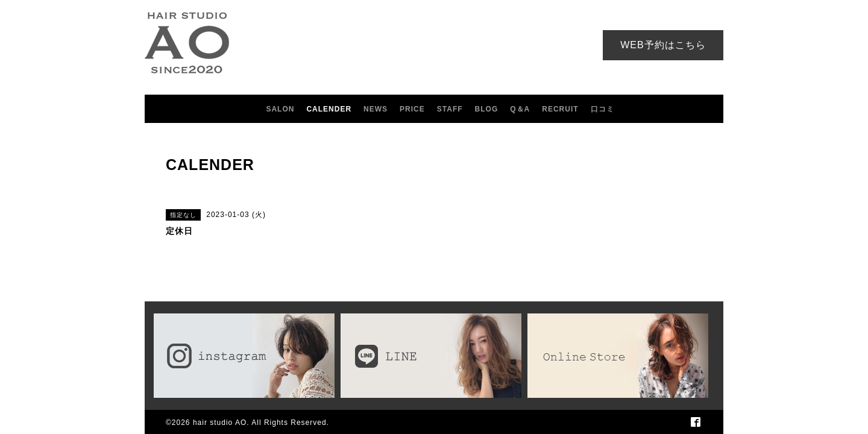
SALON (280, 109)
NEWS (376, 109)
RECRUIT (560, 109)
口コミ (602, 109)
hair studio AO (220, 423)
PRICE (412, 109)
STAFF (450, 109)
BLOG (487, 109)
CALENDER (329, 109)
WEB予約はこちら (663, 45)
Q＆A (520, 109)
